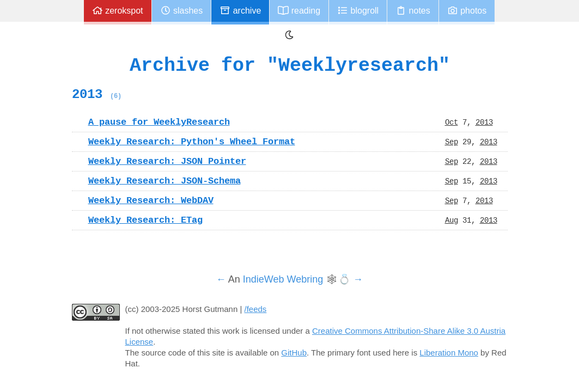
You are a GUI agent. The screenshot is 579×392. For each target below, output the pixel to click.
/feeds (256, 309)
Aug (452, 220)
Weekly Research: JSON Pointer (167, 161)
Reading (299, 11)
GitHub (294, 353)
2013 (97, 94)
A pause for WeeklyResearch (159, 122)
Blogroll (358, 11)
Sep (452, 142)
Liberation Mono (449, 353)
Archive (240, 11)
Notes (413, 11)
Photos (467, 11)
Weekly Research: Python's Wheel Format (192, 142)
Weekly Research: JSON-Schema (164, 181)
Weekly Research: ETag (145, 220)
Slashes (182, 11)
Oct (452, 122)
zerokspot (118, 11)
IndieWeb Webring (283, 279)
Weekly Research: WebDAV (151, 200)
